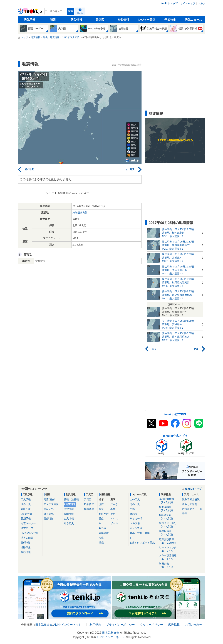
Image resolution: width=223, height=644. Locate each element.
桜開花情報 (169, 509)
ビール (114, 523)
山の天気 (135, 499)
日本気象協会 (44, 625)
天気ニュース (194, 20)
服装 (101, 509)
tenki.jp (30, 12)
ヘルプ (201, 3)
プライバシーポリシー (120, 625)
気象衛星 (89, 504)
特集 (185, 513)
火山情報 (69, 514)
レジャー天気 (147, 20)
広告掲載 (174, 625)
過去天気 (49, 514)
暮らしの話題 (190, 504)
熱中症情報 (169, 533)
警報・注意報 (71, 499)
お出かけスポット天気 (142, 543)
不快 (113, 509)
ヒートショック (169, 549)
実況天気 (49, 509)
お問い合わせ (194, 625)
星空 (101, 518)
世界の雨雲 (27, 538)
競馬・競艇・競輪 (140, 533)
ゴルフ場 (135, 523)
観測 (53, 20)
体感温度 (104, 533)
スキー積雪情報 (169, 557)
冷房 (113, 514)
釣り (132, 538)
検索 (70, 11)
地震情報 (71, 504)
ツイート (51, 193)
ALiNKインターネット (67, 625)
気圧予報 (26, 509)
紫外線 (102, 528)
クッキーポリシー (152, 625)
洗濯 (101, 504)
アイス (114, 518)
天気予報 (30, 20)
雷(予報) (25, 543)
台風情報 (69, 518)
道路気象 (26, 547)
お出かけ (104, 514)
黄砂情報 (26, 552)
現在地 (80, 13)
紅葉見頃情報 (169, 541)
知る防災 (69, 523)
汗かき (114, 504)
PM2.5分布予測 (29, 533)
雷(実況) (48, 518)
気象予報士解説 (191, 499)
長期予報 (26, 518)
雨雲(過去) (49, 499)
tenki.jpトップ (169, 3)
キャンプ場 (136, 528)
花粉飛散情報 (169, 501)
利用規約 (95, 625)
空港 (132, 509)
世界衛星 (89, 509)
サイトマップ (188, 3)
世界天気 (26, 504)
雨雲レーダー (28, 523)
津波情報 (69, 509)
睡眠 (101, 543)
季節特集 (170, 20)
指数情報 (123, 20)
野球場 (133, 514)
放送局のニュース (192, 509)
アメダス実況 (51, 504)
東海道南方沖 (80, 213)
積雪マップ (27, 528)
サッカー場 (136, 518)
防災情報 (76, 20)
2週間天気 (26, 514)
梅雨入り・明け (169, 525)
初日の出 (169, 565)
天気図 (100, 20)
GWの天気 (169, 517)
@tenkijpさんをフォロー (74, 193)
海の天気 (135, 504)
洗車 (101, 538)
